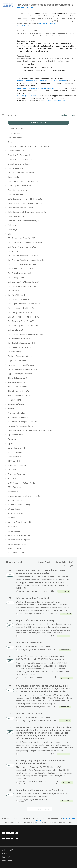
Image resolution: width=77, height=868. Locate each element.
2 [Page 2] (33, 809)
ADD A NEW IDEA (38, 123)
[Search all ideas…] (20, 115)
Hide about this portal (25, 8)
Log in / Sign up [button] (68, 115)
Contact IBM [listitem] (7, 850)
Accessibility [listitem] (7, 861)
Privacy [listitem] (5, 853)
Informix (34, 591)
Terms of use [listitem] (8, 857)
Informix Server (45, 591)
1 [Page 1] (29, 809)
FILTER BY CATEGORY (14, 129)
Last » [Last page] (48, 809)
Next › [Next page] (40, 809)
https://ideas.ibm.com (26, 26)
